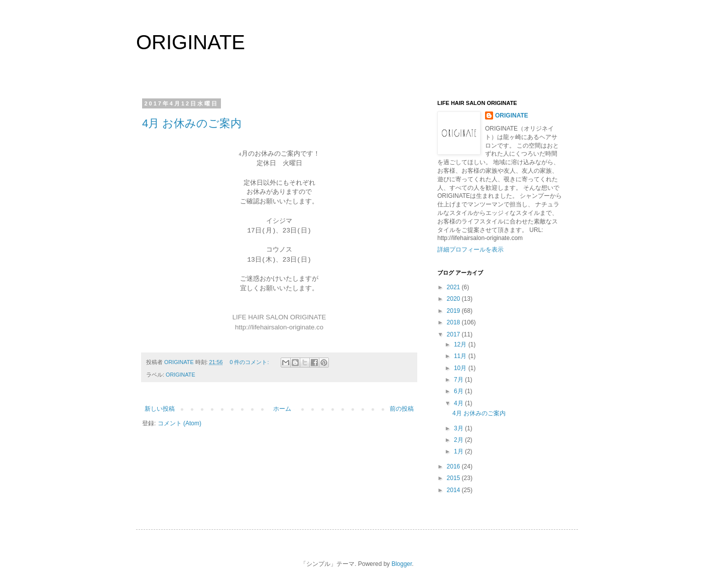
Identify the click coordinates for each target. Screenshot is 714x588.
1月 (459, 451)
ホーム (282, 409)
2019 (454, 311)
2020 (454, 299)
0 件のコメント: (250, 362)
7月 (459, 380)
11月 (461, 356)
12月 (461, 344)
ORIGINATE (191, 42)
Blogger (402, 564)
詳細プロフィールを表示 (470, 250)
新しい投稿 (160, 409)
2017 (454, 334)
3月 (459, 428)
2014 (454, 490)
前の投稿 (402, 409)
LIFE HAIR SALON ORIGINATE (279, 317)
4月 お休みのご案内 (192, 123)
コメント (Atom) (180, 423)
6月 (459, 391)
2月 (459, 440)
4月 (459, 403)
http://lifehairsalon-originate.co (279, 327)
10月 (461, 368)
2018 (454, 322)
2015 (454, 478)
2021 (454, 287)
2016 (454, 466)
